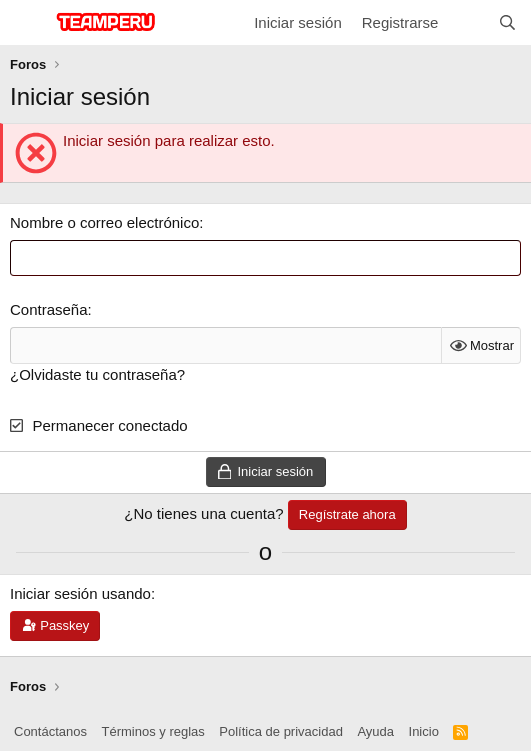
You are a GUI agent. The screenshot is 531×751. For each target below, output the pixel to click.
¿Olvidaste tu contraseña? (97, 374)
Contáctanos (50, 731)
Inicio (424, 731)
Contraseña (49, 309)
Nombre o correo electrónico (104, 222)
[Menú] (27, 23)
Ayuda (375, 731)
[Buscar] (507, 22)
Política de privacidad (281, 731)
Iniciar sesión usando (80, 593)
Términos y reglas (153, 731)
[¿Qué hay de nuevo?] (467, 22)
